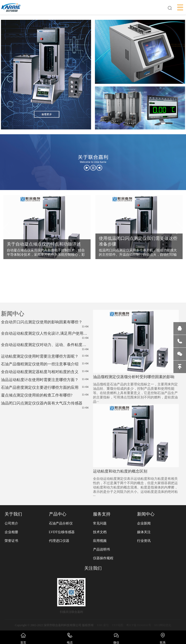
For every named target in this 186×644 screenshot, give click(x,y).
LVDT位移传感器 (62, 532)
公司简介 (11, 523)
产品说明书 (101, 549)
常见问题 (100, 523)
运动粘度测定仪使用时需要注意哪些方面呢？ (45, 356)
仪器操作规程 (103, 558)
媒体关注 (144, 532)
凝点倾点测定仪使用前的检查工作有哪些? (45, 395)
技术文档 (100, 532)
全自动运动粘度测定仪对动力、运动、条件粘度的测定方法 (45, 347)
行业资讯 (144, 541)
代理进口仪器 (59, 541)
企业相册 (11, 532)
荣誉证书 (11, 541)
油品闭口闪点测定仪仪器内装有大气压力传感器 (45, 405)
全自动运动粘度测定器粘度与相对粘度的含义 (45, 372)
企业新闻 (144, 523)
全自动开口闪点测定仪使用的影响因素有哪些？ (45, 324)
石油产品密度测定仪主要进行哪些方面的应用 (45, 387)
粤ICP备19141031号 (139, 625)
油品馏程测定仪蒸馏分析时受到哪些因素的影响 (134, 377)
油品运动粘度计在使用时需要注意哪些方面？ (45, 380)
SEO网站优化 (163, 625)
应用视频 (100, 541)
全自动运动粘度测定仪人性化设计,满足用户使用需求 (45, 336)
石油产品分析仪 (61, 523)
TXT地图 (118, 625)
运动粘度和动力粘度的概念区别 (120, 471)
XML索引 (103, 625)
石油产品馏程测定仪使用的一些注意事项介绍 (45, 364)
